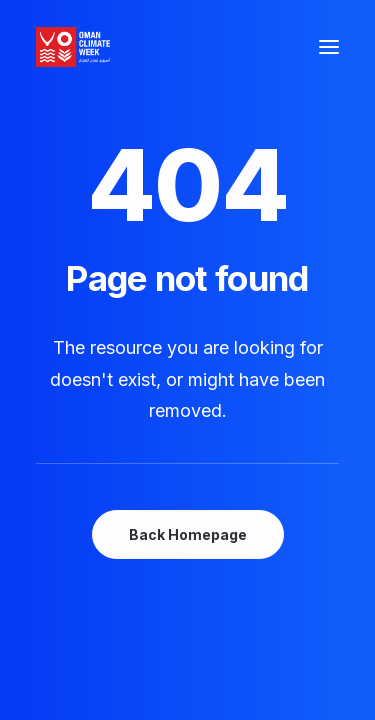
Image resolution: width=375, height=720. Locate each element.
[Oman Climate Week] (73, 47)
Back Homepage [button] (188, 534)
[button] (329, 47)
